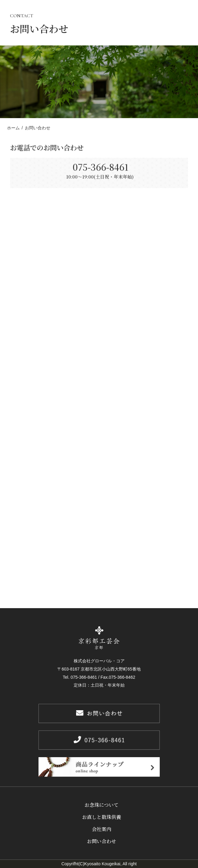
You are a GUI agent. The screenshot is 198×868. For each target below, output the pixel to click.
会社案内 (102, 829)
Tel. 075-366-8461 (80, 677)
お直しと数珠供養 (102, 817)
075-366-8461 (99, 170)
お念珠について (102, 805)
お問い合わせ (102, 841)
